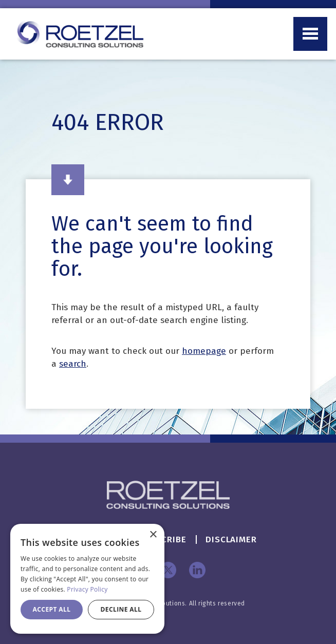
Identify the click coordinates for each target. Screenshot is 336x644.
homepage (204, 351)
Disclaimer (231, 539)
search (73, 364)
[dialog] (87, 579)
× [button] (153, 535)
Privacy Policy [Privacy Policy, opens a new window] (87, 589)
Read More (68, 180)
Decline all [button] (121, 609)
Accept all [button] (52, 609)
